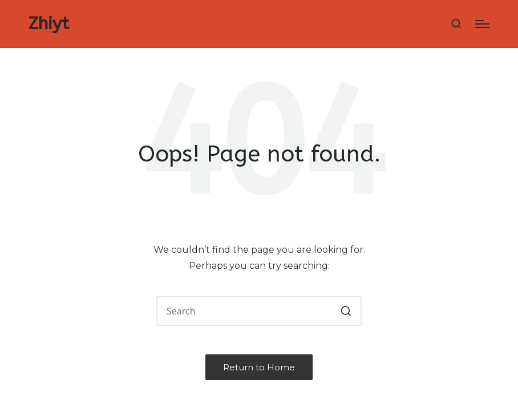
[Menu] (482, 24)
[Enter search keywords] (259, 311)
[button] (346, 311)
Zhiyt (49, 24)
